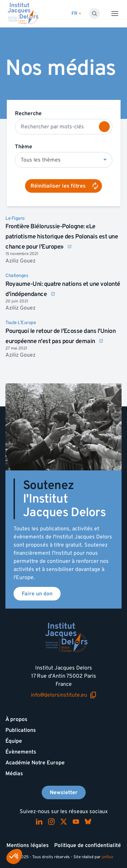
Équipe (14, 741)
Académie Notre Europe (35, 763)
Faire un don (37, 594)
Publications (21, 730)
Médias (14, 774)
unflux (107, 857)
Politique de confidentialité (88, 845)
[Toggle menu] (115, 14)
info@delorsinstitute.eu (64, 695)
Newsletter (64, 792)
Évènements (21, 752)
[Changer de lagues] (76, 14)
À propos (16, 719)
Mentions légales (28, 845)
